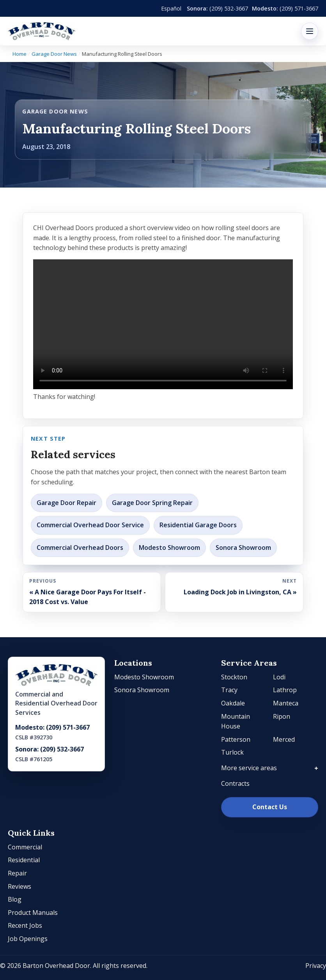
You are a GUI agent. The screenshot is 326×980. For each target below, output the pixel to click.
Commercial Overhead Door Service (90, 525)
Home (19, 54)
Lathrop (285, 690)
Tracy (229, 690)
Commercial (25, 847)
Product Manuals (33, 913)
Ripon (282, 716)
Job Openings (28, 939)
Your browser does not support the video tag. (163, 324)
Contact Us (270, 807)
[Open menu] (310, 31)
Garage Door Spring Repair (152, 503)
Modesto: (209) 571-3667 (52, 727)
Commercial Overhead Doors (80, 548)
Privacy (316, 966)
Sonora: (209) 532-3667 (50, 749)
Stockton (234, 677)
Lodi (279, 677)
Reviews (19, 886)
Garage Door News (54, 54)
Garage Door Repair (66, 503)
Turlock (232, 752)
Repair (17, 873)
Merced (284, 739)
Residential (24, 860)
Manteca (286, 703)
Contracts (235, 783)
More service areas (249, 768)
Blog (15, 899)
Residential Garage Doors (198, 525)
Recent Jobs (25, 925)
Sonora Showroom (243, 548)
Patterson (236, 739)
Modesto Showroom (169, 548)
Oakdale (233, 703)
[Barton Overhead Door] (42, 31)
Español (171, 8)
